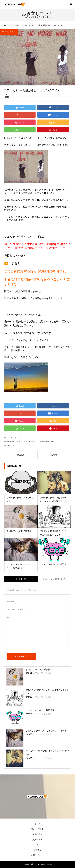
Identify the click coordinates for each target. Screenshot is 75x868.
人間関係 (42, 441)
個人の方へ (37, 834)
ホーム (37, 824)
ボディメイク (22, 441)
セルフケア (12, 441)
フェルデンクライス (9, 32)
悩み (48, 441)
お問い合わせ (37, 855)
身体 (52, 441)
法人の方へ (37, 840)
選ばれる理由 (37, 829)
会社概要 (37, 850)
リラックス (33, 441)
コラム (37, 845)
